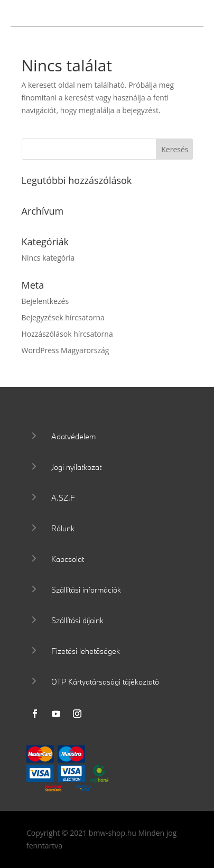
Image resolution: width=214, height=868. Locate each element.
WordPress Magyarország (66, 350)
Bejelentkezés (45, 301)
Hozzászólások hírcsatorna (67, 334)
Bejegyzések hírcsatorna (63, 317)
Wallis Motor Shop (94, 15)
